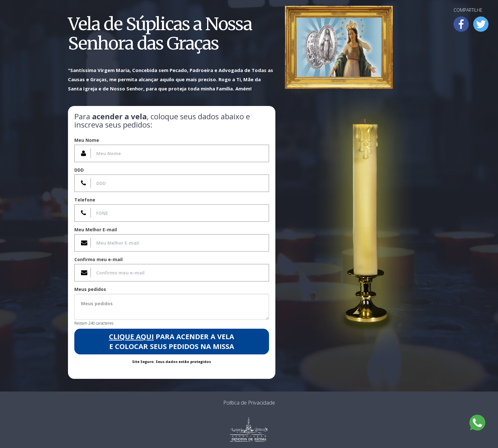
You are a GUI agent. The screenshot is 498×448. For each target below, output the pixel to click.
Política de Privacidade (249, 402)
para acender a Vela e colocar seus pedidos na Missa (172, 341)
